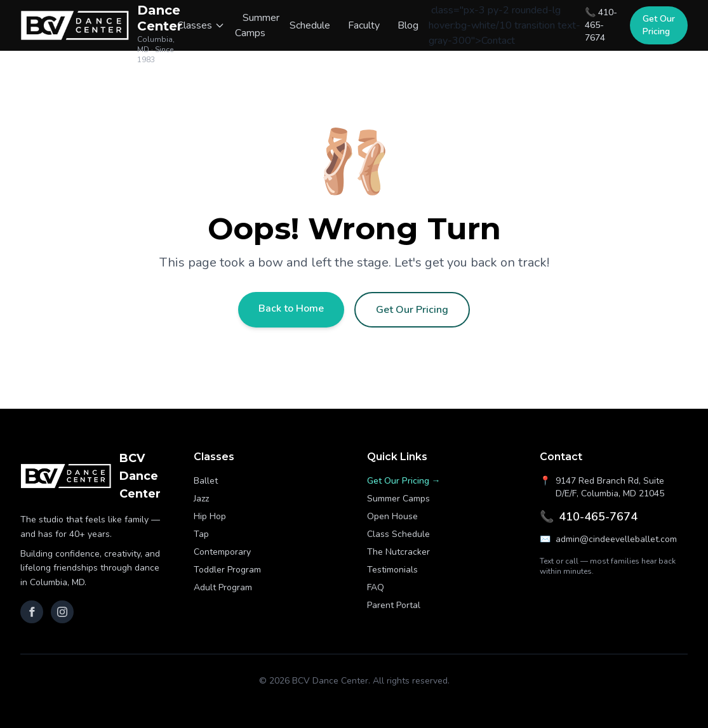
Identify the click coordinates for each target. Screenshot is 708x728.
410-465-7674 (589, 517)
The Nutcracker (398, 552)
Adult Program (223, 587)
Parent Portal (394, 605)
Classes (201, 25)
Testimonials (392, 570)
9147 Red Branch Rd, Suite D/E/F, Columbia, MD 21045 (602, 487)
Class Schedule (398, 534)
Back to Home (291, 308)
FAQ (376, 587)
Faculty (364, 25)
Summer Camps (257, 25)
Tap (201, 534)
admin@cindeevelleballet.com (608, 539)
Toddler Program (227, 570)
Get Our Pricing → (404, 481)
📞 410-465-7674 (601, 25)
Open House (392, 516)
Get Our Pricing (659, 25)
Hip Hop (210, 516)
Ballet (206, 481)
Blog (408, 25)
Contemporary (222, 552)
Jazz (201, 499)
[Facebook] (32, 612)
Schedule (310, 25)
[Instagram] (62, 612)
